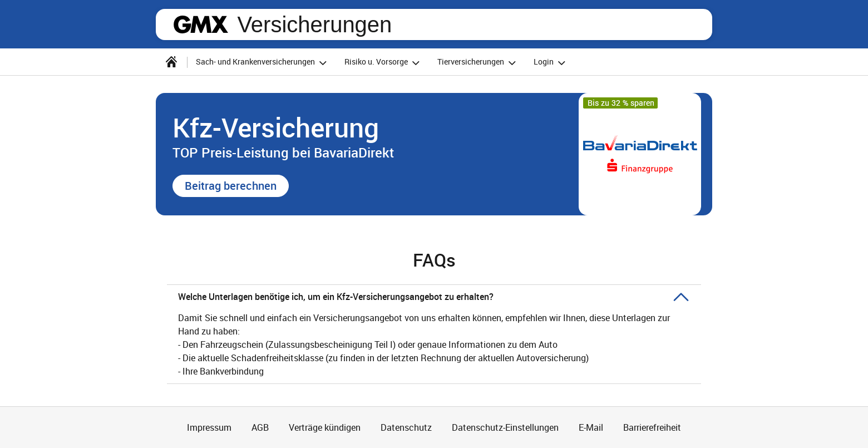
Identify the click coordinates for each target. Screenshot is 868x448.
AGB (260, 427)
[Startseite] (171, 62)
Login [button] (551, 63)
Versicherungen (314, 24)
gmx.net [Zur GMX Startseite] (201, 24)
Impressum (209, 427)
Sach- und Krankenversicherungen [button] (263, 63)
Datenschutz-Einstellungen (505, 427)
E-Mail (591, 427)
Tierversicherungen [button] (478, 63)
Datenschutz (406, 427)
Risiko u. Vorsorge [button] (384, 63)
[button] (231, 186)
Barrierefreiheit (652, 427)
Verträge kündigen (325, 427)
